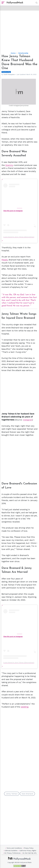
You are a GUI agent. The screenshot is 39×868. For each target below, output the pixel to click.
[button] (36, 3)
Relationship (23, 53)
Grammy (9, 165)
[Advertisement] (19, 30)
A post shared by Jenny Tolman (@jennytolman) (19, 237)
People (5, 260)
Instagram (28, 420)
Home (13, 53)
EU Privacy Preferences (13, 853)
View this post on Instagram (13, 211)
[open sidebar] (3, 3)
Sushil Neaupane (9, 74)
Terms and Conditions (14, 848)
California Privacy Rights (28, 851)
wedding (25, 707)
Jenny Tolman (12, 794)
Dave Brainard (27, 794)
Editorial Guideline (11, 851)
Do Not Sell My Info (30, 853)
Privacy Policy (29, 848)
